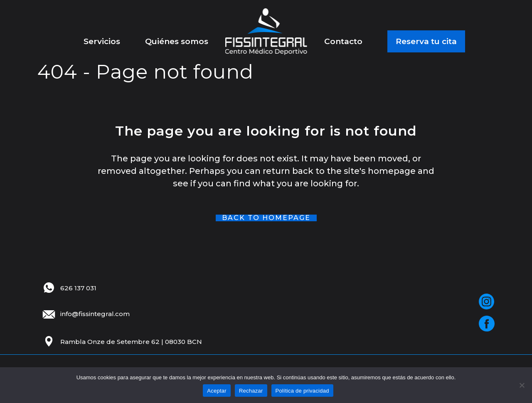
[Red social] (486, 302)
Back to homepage (266, 218)
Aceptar (217, 391)
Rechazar (251, 391)
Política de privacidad (302, 391)
